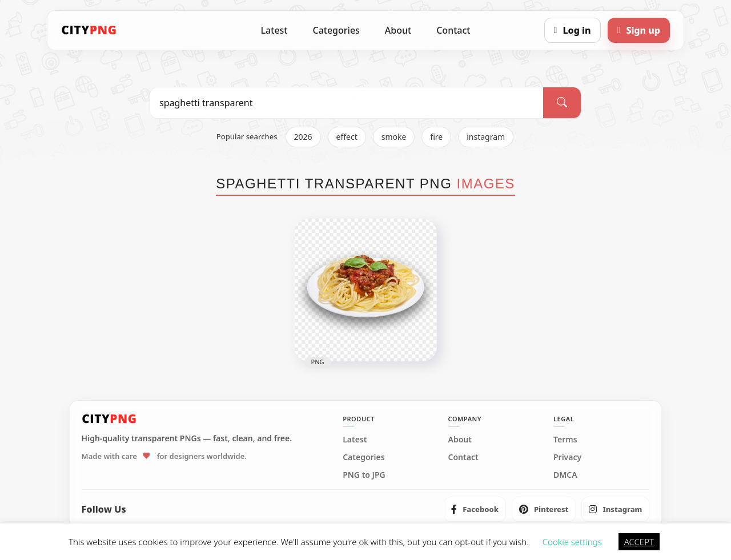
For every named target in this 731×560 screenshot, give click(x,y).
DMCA (565, 475)
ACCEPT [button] (639, 542)
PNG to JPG (364, 475)
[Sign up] (639, 30)
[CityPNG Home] (89, 30)
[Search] (562, 103)
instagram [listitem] (486, 137)
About (398, 30)
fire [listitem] (436, 137)
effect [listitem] (347, 137)
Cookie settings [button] (572, 542)
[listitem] (475, 509)
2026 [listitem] (303, 137)
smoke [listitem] (394, 137)
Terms (565, 440)
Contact (453, 30)
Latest (274, 30)
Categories (336, 30)
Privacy (567, 457)
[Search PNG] (347, 103)
